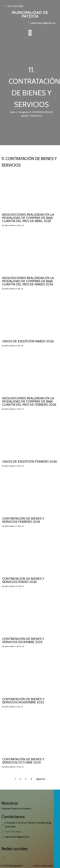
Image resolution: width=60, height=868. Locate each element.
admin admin (10, 225)
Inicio (13, 112)
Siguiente (41, 779)
